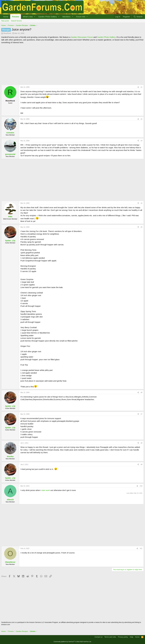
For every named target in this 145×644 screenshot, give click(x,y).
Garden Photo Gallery (48, 17)
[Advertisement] (72, 64)
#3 (142, 141)
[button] (35, 17)
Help (132, 637)
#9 (142, 464)
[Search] (138, 17)
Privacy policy (123, 637)
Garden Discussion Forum (82, 37)
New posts (5, 21)
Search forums (16, 21)
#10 (141, 486)
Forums (16, 17)
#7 (142, 414)
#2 (142, 119)
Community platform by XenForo (72, 642)
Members (66, 17)
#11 (141, 548)
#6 (142, 392)
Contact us (99, 637)
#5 (142, 227)
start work (46, 490)
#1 (142, 87)
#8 (142, 443)
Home (6, 17)
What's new (28, 17)
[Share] (138, 87)
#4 (142, 203)
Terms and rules (110, 637)
